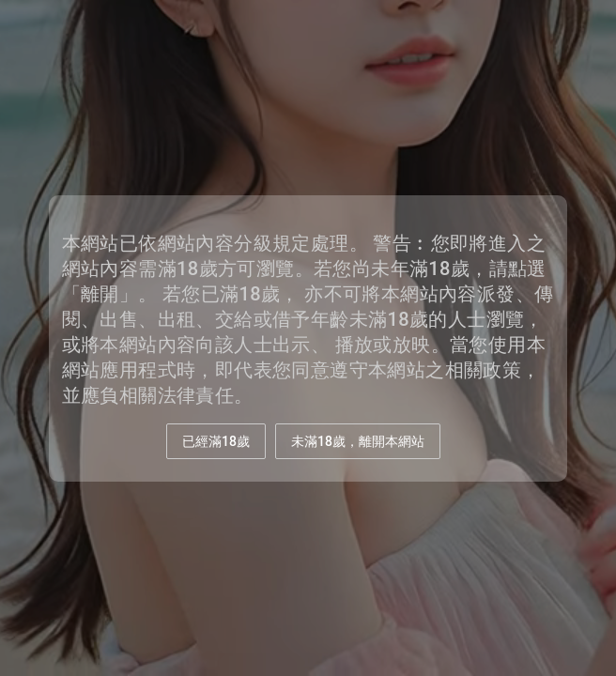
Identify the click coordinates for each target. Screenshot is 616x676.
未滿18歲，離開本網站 (358, 441)
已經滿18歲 (216, 441)
